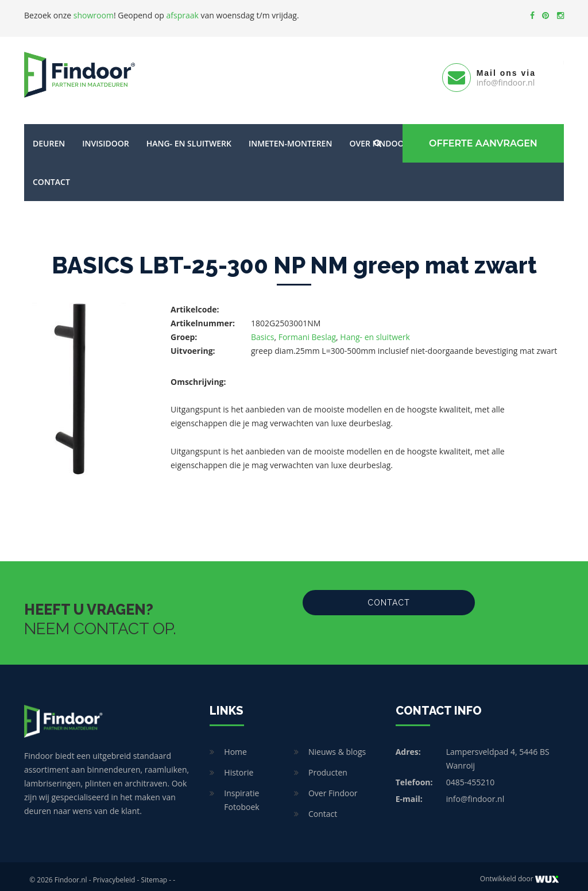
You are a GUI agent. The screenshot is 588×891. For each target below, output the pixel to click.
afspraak (183, 15)
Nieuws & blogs (337, 745)
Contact (51, 175)
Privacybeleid (114, 873)
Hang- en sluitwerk (189, 136)
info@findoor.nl (475, 792)
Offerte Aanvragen (481, 136)
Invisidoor (105, 136)
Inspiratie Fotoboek (241, 793)
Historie (239, 765)
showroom (94, 15)
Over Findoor (333, 786)
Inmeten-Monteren (290, 136)
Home (235, 745)
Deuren (49, 136)
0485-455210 (471, 775)
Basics (262, 330)
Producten (328, 765)
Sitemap (154, 873)
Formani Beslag (307, 330)
